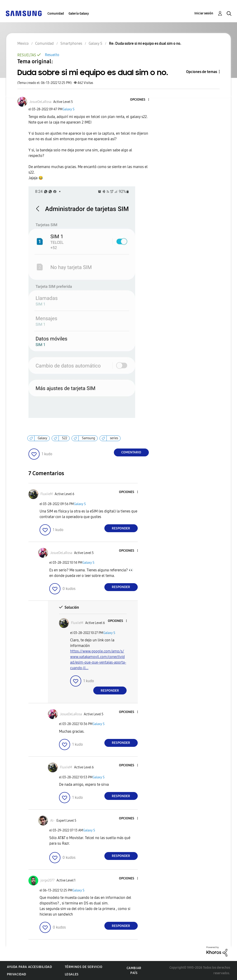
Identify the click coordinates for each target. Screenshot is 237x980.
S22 (65, 438)
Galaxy (42, 438)
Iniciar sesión (204, 13)
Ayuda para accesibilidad (29, 967)
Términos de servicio (84, 967)
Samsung (89, 438)
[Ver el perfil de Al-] (52, 821)
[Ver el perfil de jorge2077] (48, 880)
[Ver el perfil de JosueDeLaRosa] (40, 102)
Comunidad (56, 14)
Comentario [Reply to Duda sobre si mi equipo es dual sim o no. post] (131, 452)
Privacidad (17, 974)
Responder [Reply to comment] (121, 528)
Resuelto (52, 55)
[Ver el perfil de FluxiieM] (47, 494)
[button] (141, 100)
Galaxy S (69, 109)
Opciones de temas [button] (202, 72)
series (114, 438)
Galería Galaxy (79, 14)
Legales (72, 974)
